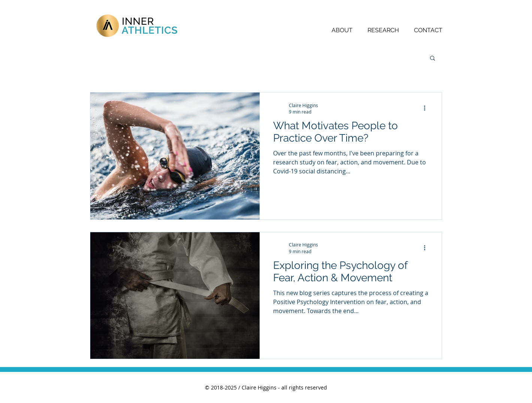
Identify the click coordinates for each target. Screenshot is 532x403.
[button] (433, 59)
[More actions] (427, 108)
